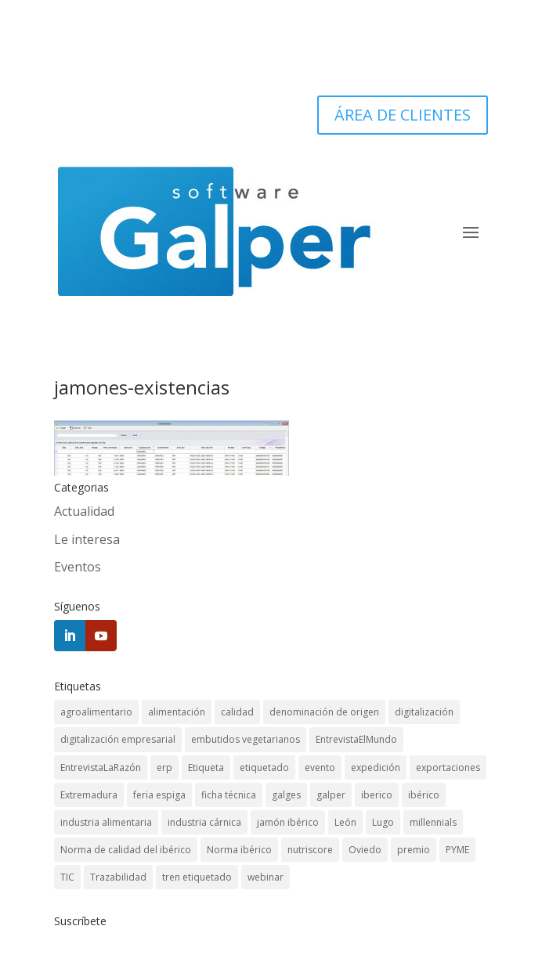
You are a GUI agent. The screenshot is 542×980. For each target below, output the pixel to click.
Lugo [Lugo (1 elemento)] (383, 822)
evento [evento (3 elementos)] (320, 767)
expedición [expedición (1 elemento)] (376, 767)
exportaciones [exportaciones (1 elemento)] (448, 767)
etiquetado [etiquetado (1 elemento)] (264, 767)
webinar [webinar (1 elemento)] (266, 877)
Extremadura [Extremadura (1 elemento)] (89, 795)
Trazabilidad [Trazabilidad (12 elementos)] (118, 877)
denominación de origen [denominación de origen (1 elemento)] (324, 712)
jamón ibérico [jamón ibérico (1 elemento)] (288, 822)
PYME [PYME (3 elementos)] (457, 850)
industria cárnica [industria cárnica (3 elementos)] (204, 822)
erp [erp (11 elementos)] (164, 767)
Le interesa (87, 539)
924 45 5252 (428, 54)
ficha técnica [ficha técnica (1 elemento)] (229, 795)
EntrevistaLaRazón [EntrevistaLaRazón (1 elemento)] (101, 767)
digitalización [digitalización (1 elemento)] (424, 712)
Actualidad (84, 511)
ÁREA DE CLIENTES (403, 115)
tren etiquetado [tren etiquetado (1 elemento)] (197, 877)
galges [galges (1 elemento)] (286, 795)
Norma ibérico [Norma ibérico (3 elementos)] (239, 850)
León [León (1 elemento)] (345, 822)
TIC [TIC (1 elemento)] (67, 877)
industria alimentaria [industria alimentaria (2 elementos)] (106, 822)
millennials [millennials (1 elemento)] (433, 822)
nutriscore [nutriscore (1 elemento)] (310, 850)
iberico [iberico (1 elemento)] (377, 795)
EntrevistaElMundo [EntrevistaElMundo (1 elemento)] (356, 739)
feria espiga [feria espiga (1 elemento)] (159, 795)
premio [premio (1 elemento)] (414, 850)
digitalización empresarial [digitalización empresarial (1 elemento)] (118, 739)
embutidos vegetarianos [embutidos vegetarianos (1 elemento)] (246, 739)
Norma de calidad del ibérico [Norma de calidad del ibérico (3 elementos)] (126, 850)
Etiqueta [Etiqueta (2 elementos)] (206, 767)
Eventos (78, 567)
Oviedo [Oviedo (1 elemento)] (365, 850)
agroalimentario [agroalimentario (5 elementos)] (96, 712)
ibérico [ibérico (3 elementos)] (424, 795)
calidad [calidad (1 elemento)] (237, 712)
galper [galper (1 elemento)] (331, 795)
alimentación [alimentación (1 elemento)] (177, 712)
